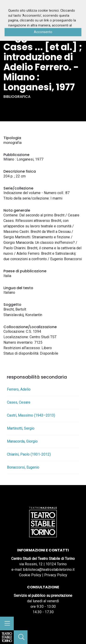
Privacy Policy (56, 575)
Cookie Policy (30, 575)
